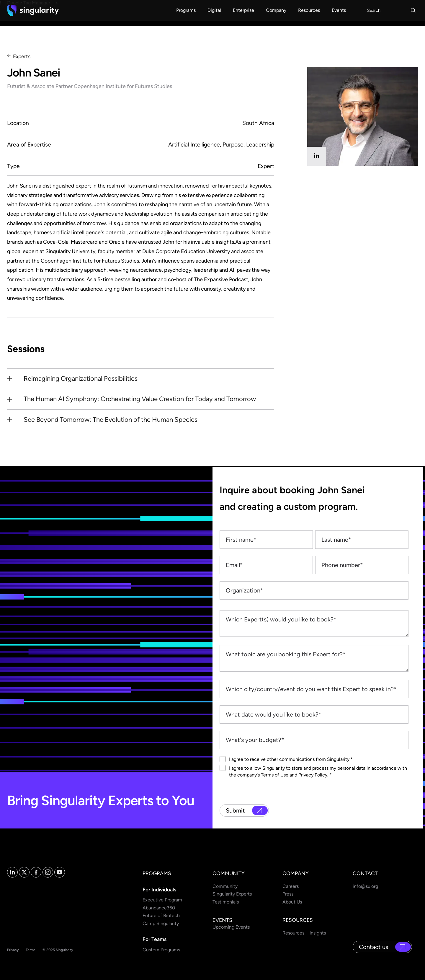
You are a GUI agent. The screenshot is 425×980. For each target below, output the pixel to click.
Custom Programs (161, 950)
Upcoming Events (231, 927)
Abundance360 (159, 908)
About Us (292, 902)
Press (288, 894)
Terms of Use (275, 775)
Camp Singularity (161, 923)
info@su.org (365, 886)
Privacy (13, 950)
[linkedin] (317, 156)
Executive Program (162, 900)
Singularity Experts (232, 894)
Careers (291, 886)
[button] (186, 10)
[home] (33, 10)
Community (225, 886)
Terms (31, 950)
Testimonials (226, 902)
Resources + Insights (304, 933)
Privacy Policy (313, 775)
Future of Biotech (161, 915)
